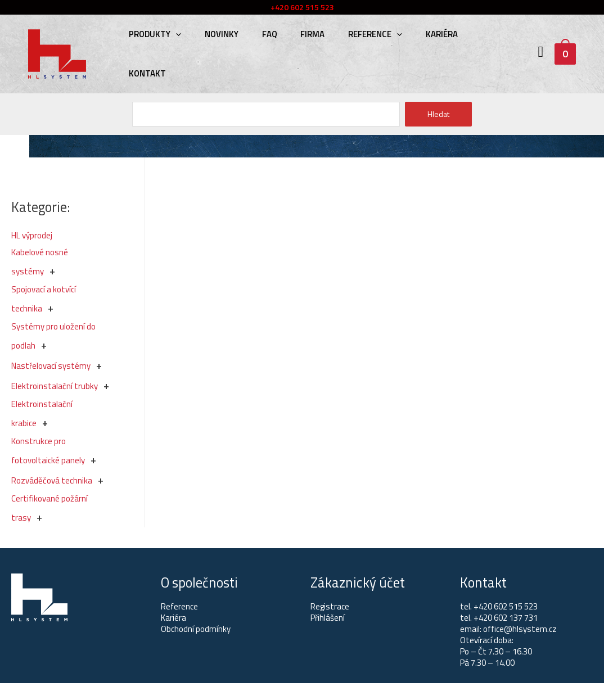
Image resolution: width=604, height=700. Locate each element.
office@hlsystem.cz (520, 629)
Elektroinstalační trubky (55, 386)
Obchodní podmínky (196, 629)
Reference (360, 34)
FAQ (261, 34)
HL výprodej (32, 235)
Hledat (438, 114)
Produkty (153, 34)
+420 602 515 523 (506, 606)
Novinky (217, 34)
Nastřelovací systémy (51, 366)
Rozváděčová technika (52, 480)
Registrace (330, 606)
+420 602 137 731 (506, 618)
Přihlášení (328, 618)
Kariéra (424, 34)
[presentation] (174, 34)
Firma (301, 34)
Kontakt (146, 73)
